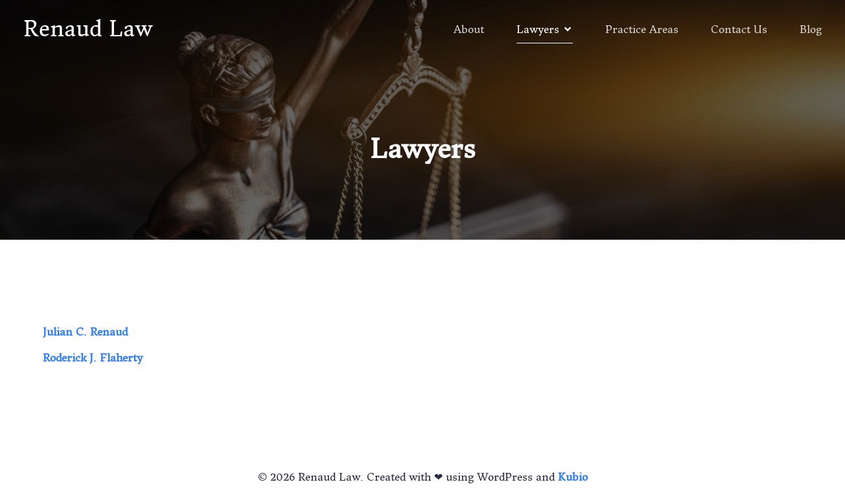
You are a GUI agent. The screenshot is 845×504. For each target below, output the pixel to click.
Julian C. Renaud (85, 332)
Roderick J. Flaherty (93, 358)
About (469, 29)
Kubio (573, 477)
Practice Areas (642, 29)
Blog (811, 29)
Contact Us (739, 29)
